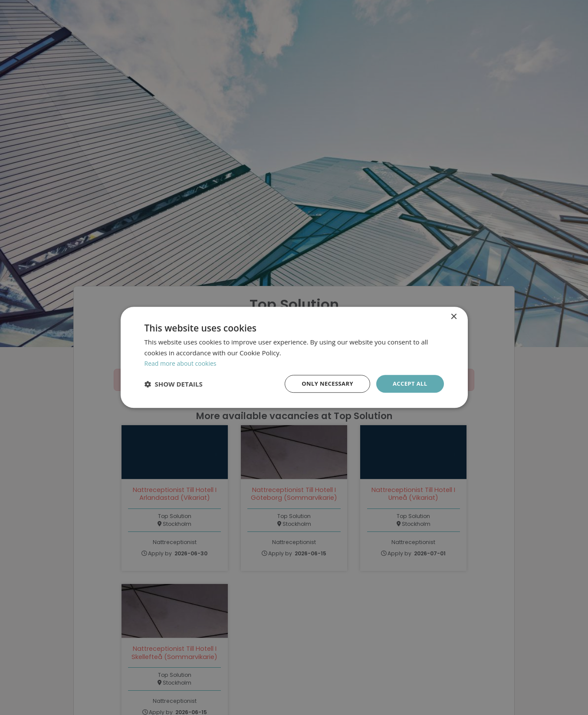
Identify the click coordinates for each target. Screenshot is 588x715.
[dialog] (294, 357)
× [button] (454, 316)
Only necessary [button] (323, 384)
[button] (174, 384)
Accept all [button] (409, 384)
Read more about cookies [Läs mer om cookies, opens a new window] (183, 363)
